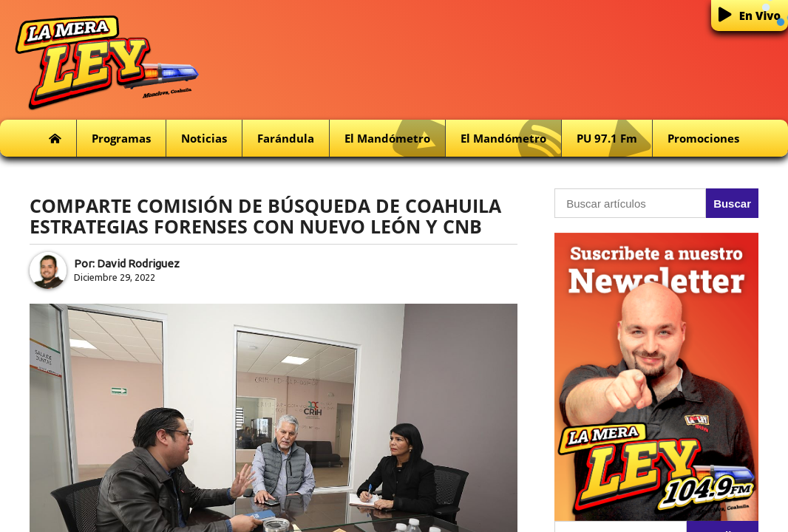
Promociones (703, 138)
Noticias (204, 138)
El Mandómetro (395, 139)
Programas (121, 138)
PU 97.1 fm (614, 139)
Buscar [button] (732, 204)
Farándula (286, 138)
